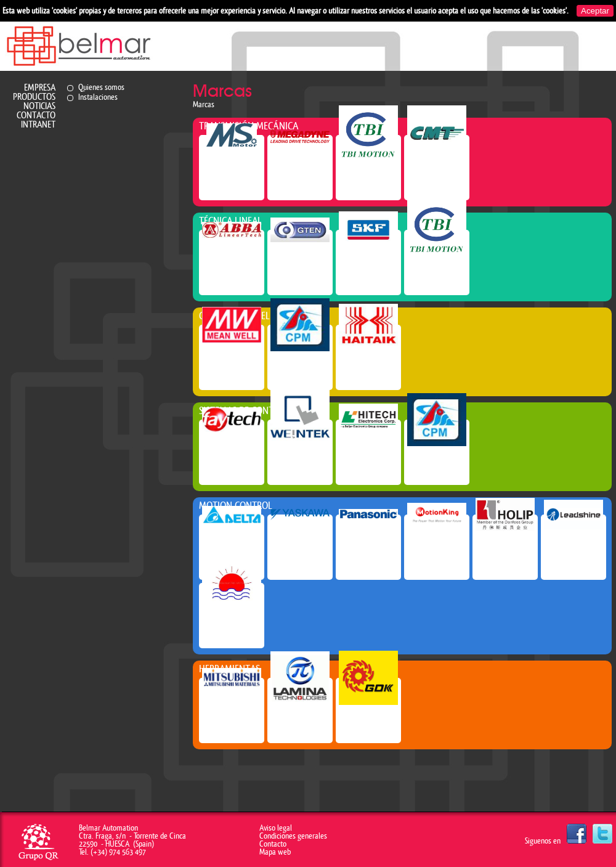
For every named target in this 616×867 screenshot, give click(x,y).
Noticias (39, 106)
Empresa (40, 88)
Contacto (36, 116)
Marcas (204, 104)
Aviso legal (276, 828)
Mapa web (275, 852)
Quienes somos (101, 87)
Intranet (38, 125)
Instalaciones (98, 97)
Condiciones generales (293, 836)
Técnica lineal (230, 221)
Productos (34, 97)
